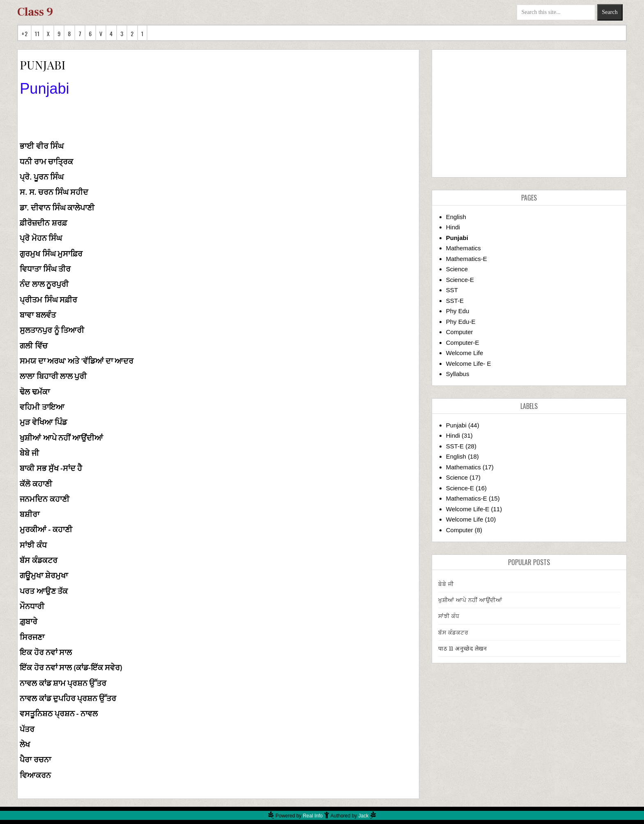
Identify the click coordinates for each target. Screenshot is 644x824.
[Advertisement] (529, 113)
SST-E (455, 301)
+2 (24, 33)
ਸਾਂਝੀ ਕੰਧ (449, 616)
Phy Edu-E (461, 322)
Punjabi (457, 238)
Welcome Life (465, 353)
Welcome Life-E (468, 509)
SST (452, 290)
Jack (364, 816)
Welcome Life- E (469, 364)
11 (37, 33)
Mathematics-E (467, 259)
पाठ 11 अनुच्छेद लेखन (462, 649)
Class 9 (35, 12)
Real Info (313, 816)
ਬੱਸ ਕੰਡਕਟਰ (453, 632)
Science (457, 269)
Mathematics (463, 248)
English (456, 217)
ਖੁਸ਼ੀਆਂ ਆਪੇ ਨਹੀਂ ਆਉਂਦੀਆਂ (470, 600)
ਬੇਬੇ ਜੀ (446, 584)
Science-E (460, 280)
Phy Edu (458, 311)
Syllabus (458, 374)
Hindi (453, 227)
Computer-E (463, 343)
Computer (460, 332)
